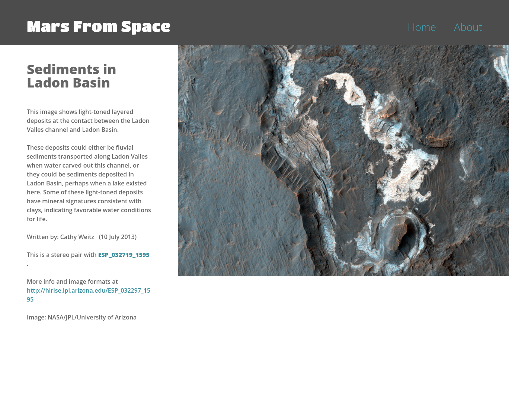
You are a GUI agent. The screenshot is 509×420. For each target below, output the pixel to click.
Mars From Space (99, 26)
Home (422, 27)
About (468, 27)
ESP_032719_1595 (124, 255)
